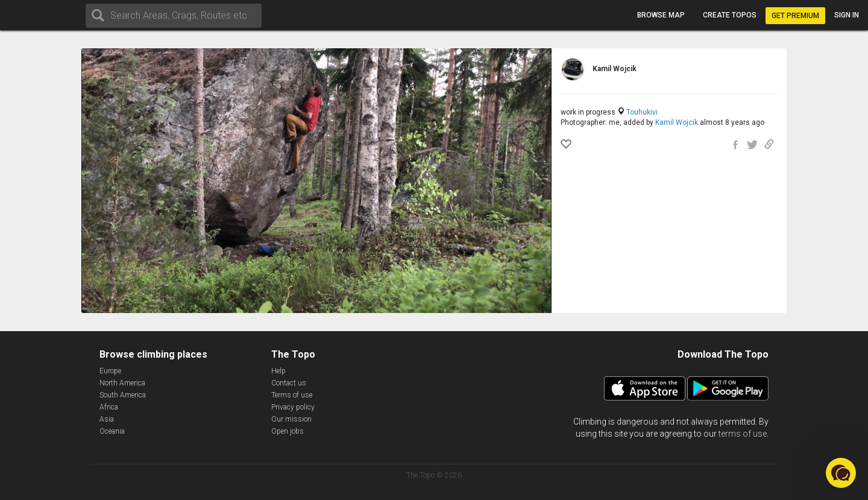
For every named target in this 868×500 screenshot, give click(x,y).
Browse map (661, 15)
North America (122, 383)
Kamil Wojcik (677, 122)
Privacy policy (293, 407)
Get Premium (795, 16)
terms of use (743, 434)
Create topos (730, 15)
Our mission (291, 419)
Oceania (112, 431)
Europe (110, 371)
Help (278, 371)
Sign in (847, 15)
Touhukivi (642, 112)
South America (123, 395)
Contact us (289, 383)
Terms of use (292, 395)
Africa (109, 407)
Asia (107, 419)
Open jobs (288, 431)
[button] (841, 473)
